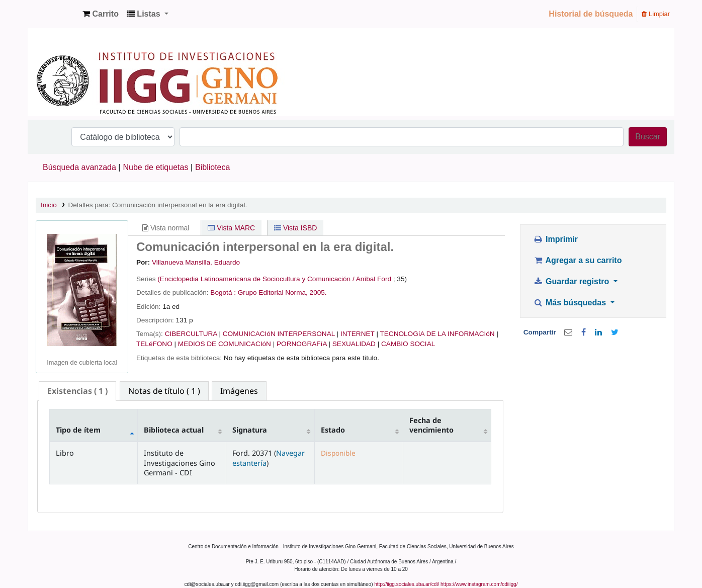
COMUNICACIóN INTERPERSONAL (279, 334)
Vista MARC (231, 228)
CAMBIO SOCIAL (408, 344)
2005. (318, 292)
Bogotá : (223, 292)
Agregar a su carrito (577, 260)
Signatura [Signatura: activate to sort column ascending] (250, 430)
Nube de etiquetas (156, 167)
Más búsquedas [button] (571, 303)
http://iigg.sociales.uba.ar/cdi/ (407, 584)
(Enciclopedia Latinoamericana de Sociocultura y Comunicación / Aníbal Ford (274, 279)
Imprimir (555, 239)
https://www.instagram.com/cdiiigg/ (479, 584)
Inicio (49, 205)
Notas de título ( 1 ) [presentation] (164, 391)
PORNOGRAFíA (302, 344)
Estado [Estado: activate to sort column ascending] (333, 430)
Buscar (648, 137)
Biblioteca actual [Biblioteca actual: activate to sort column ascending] (174, 430)
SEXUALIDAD (354, 344)
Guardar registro (572, 281)
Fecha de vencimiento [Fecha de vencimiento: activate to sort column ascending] (431, 425)
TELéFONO (154, 344)
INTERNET (358, 334)
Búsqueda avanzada (79, 167)
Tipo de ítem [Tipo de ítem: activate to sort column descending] (78, 430)
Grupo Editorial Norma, (273, 292)
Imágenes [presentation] (239, 391)
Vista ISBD (295, 228)
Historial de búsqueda (591, 14)
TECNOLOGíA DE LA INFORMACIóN (437, 334)
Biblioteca (212, 167)
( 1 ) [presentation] (77, 391)
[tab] (77, 391)
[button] (101, 14)
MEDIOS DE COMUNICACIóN (225, 344)
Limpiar (656, 14)
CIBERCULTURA (191, 334)
